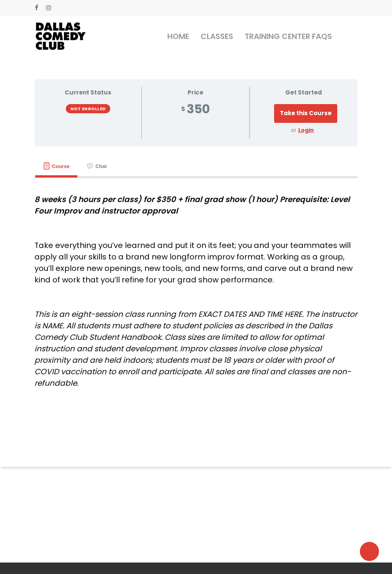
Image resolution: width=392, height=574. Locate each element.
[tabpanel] (196, 291)
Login (306, 130)
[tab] (56, 166)
